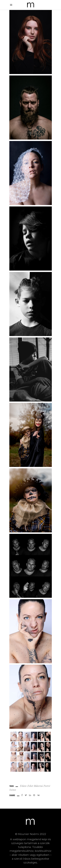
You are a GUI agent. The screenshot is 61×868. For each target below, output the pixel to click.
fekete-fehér (27, 786)
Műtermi (38, 786)
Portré (47, 786)
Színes (13, 790)
